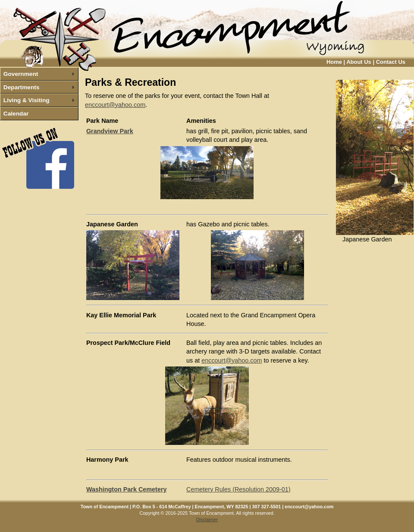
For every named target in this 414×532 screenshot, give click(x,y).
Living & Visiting (27, 100)
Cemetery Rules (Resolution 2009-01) (238, 489)
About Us (359, 62)
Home (334, 62)
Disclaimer (207, 519)
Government (21, 74)
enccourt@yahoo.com (115, 105)
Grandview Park (110, 131)
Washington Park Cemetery (127, 489)
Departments (22, 87)
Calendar (16, 114)
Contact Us (391, 62)
